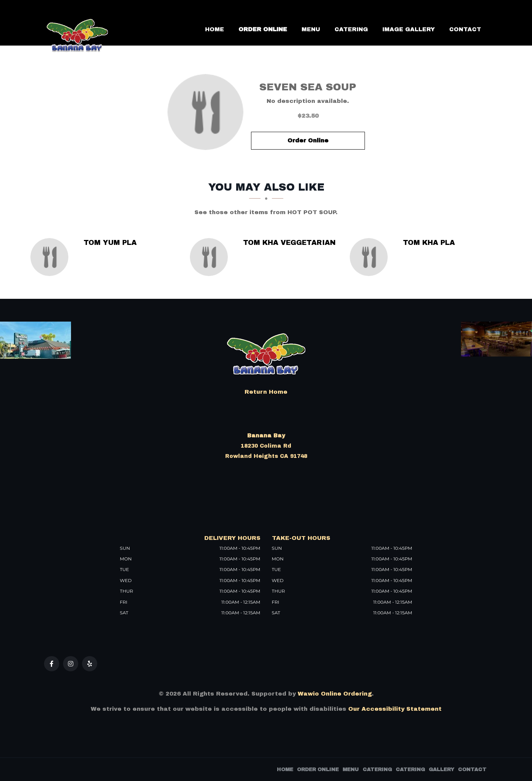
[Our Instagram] (71, 664)
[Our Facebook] (52, 664)
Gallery (441, 770)
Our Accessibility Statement (394, 709)
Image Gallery (409, 29)
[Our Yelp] (90, 664)
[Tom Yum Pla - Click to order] (51, 257)
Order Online (263, 29)
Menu (311, 29)
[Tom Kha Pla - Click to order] (371, 257)
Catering (351, 29)
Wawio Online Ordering (335, 694)
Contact (465, 29)
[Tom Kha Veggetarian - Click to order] (211, 257)
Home (215, 29)
